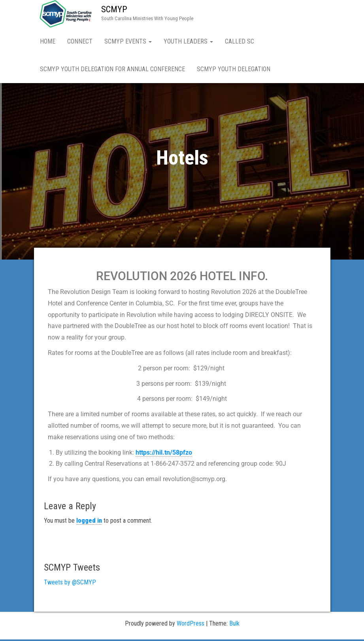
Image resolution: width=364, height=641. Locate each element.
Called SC (240, 41)
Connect (80, 41)
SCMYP (114, 9)
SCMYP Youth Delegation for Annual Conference (112, 69)
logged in (89, 522)
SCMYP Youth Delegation (234, 69)
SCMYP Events (128, 41)
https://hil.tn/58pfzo (164, 454)
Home (48, 41)
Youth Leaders (188, 41)
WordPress (190, 625)
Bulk (234, 625)
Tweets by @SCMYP (70, 584)
